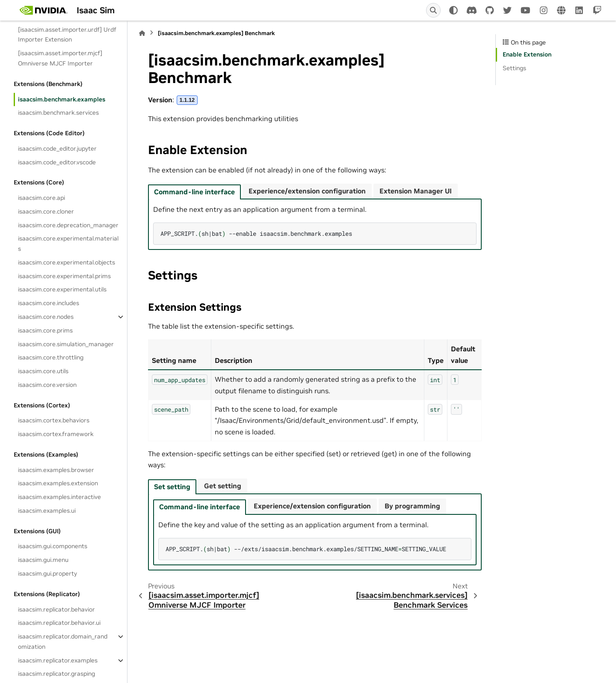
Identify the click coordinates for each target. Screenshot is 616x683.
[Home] (142, 33)
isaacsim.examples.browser (56, 470)
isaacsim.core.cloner (46, 211)
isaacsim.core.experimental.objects (67, 262)
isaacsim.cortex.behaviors (54, 420)
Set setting (172, 487)
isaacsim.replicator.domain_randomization (63, 641)
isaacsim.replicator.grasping (56, 674)
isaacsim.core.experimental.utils (62, 289)
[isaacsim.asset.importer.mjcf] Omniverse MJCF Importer (60, 58)
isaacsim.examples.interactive (59, 497)
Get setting (223, 486)
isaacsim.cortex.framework (56, 434)
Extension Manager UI (416, 191)
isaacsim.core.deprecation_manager (68, 225)
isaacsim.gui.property (47, 573)
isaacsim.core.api (41, 198)
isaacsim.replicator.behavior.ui (59, 623)
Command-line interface (194, 192)
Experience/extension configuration (307, 191)
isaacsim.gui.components (53, 546)
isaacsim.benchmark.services (58, 113)
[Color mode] (453, 10)
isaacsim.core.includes (49, 303)
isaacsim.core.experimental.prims (64, 276)
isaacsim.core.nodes (46, 317)
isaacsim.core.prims (45, 330)
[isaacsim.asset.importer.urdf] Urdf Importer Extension (67, 35)
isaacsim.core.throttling (51, 357)
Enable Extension (527, 54)
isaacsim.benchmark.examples (62, 99)
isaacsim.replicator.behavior (56, 609)
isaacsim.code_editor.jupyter (57, 148)
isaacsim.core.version (47, 385)
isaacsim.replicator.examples (58, 660)
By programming (412, 506)
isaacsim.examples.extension (58, 483)
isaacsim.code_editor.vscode (57, 162)
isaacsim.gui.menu (43, 560)
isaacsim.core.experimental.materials (68, 244)
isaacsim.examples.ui (47, 511)
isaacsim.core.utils (43, 371)
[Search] (433, 10)
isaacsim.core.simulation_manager (66, 344)
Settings (514, 68)
